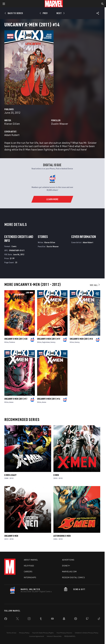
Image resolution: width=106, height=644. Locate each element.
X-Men (56, 475)
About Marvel (31, 560)
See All (95, 285)
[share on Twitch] (87, 619)
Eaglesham (46, 342)
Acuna (11, 402)
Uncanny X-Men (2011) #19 (49, 339)
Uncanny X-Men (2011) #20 (16, 339)
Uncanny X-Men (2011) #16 (49, 399)
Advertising (68, 560)
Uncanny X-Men (11, 536)
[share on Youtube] (52, 619)
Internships (30, 577)
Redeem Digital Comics (74, 577)
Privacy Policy (24, 633)
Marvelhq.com (69, 572)
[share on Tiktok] (99, 619)
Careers (28, 572)
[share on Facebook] (6, 619)
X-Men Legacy (10, 475)
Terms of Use (11, 633)
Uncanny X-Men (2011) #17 (16, 399)
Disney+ (66, 566)
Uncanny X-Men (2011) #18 (81, 339)
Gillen (6, 342)
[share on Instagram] (29, 619)
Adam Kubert (12, 135)
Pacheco (12, 342)
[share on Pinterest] (76, 619)
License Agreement (37, 636)
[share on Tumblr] (41, 619)
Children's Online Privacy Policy (87, 633)
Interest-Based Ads (54, 636)
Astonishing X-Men (62, 536)
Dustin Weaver (60, 124)
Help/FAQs (29, 566)
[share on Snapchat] (64, 619)
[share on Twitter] (17, 619)
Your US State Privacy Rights (43, 633)
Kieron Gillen (12, 124)
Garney (53, 342)
